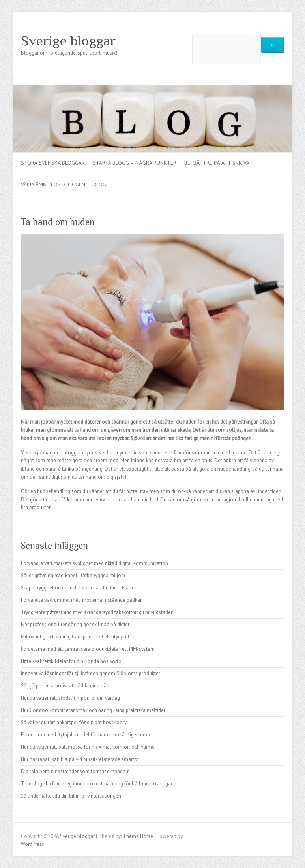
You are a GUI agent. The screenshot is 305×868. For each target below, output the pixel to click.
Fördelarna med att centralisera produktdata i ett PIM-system (88, 649)
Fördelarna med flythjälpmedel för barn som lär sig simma (85, 735)
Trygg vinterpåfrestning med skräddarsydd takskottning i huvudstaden (97, 612)
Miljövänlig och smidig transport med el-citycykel (75, 637)
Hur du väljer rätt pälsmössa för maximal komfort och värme (88, 747)
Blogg (101, 185)
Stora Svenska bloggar (53, 163)
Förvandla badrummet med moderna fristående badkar (81, 600)
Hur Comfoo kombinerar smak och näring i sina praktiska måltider (93, 710)
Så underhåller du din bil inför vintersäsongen (71, 796)
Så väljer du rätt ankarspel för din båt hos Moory (74, 722)
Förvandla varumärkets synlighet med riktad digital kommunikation (94, 563)
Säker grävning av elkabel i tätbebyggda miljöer (73, 575)
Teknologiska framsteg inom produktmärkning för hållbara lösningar (97, 784)
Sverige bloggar (68, 41)
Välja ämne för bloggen (53, 185)
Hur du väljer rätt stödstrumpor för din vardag (70, 698)
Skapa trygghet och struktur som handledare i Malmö (79, 588)
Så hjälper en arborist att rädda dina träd (65, 686)
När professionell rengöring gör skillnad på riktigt (75, 624)
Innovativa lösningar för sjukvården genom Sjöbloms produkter (91, 673)
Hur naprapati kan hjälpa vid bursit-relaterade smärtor (80, 759)
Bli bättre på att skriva (217, 163)
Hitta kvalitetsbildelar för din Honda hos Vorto (71, 661)
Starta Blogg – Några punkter (135, 163)
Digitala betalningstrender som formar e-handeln (75, 771)
